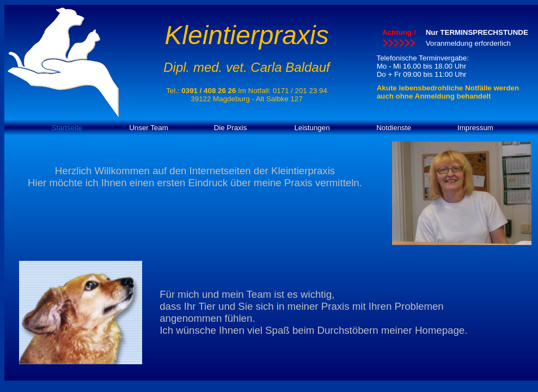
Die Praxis (231, 128)
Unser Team (149, 128)
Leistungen (312, 128)
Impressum (475, 128)
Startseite (67, 128)
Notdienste (394, 128)
